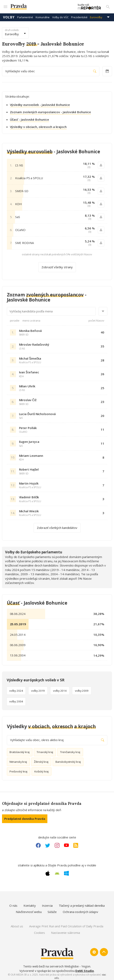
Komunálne (43, 15)
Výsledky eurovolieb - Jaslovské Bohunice (40, 103)
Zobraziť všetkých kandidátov (57, 526)
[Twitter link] (48, 843)
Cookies (39, 931)
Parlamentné (25, 15)
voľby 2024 (16, 689)
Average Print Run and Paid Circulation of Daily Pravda (66, 924)
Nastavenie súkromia (66, 931)
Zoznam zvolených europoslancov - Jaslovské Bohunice (50, 110)
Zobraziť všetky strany (57, 265)
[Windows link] (66, 871)
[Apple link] (48, 871)
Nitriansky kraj (18, 760)
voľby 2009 (82, 689)
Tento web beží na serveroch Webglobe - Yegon (57, 964)
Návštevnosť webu (29, 910)
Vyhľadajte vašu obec (51, 69)
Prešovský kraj (18, 769)
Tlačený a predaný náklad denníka (82, 903)
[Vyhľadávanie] (108, 6)
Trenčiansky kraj (70, 750)
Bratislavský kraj (20, 750)
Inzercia (47, 903)
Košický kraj (42, 769)
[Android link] (57, 871)
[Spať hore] (104, 950)
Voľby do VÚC (60, 15)
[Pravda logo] (38, 6)
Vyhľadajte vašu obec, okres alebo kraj (57, 738)
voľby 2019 (38, 689)
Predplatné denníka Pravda (25, 817)
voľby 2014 (60, 689)
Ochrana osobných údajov (80, 910)
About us (17, 924)
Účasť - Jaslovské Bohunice (29, 117)
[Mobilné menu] (5, 6)
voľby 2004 (16, 700)
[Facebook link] (38, 843)
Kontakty (30, 903)
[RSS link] (76, 843)
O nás (13, 903)
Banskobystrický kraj (68, 760)
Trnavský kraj (45, 750)
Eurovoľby (96, 15)
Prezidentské (79, 15)
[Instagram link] (57, 843)
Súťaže (52, 910)
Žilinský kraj (41, 760)
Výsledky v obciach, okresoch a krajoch (38, 125)
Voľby (9, 15)
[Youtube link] (66, 843)
